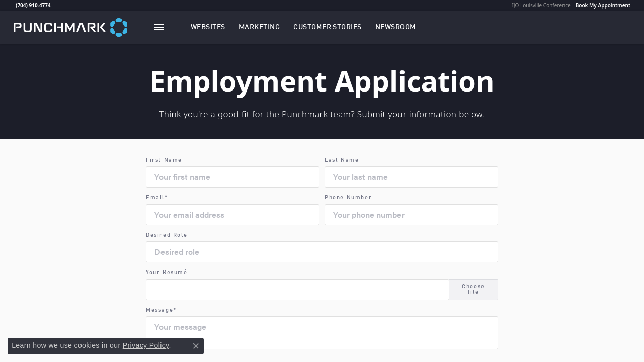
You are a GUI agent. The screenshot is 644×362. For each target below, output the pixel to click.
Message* (161, 310)
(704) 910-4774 (33, 5)
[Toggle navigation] (159, 27)
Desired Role (167, 236)
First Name (164, 161)
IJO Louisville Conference (541, 5)
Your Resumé (167, 273)
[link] (15, 5)
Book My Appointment (603, 5)
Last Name (342, 161)
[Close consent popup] (196, 346)
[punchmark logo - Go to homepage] (70, 27)
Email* (157, 198)
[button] (208, 27)
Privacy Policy (146, 345)
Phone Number (348, 198)
